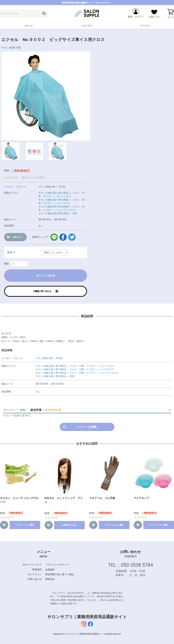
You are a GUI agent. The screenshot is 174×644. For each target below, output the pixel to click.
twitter (72, 237)
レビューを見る (35, 177)
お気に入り (17, 237)
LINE (54, 237)
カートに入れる (46, 275)
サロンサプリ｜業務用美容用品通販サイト (87, 617)
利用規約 (37, 570)
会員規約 (50, 570)
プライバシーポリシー (57, 565)
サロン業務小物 (11, 48)
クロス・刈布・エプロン (83, 366)
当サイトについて (32, 565)
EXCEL (62, 187)
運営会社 (50, 579)
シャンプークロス (66, 210)
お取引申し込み (70, 525)
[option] (46, 96)
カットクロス (64, 196)
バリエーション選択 (25, 525)
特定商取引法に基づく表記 (60, 574)
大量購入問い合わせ (42, 291)
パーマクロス (64, 203)
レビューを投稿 (87, 427)
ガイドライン (35, 574)
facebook (63, 237)
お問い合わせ (35, 579)
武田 (75, 213)
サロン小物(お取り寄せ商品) (54, 193)
